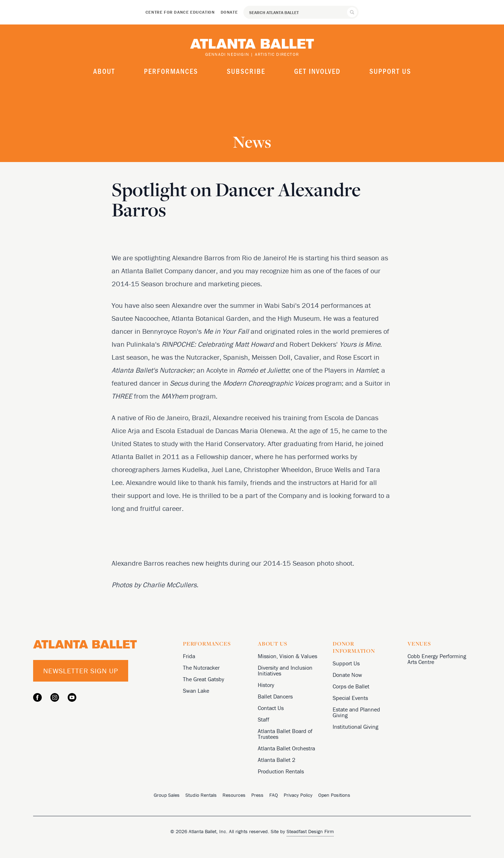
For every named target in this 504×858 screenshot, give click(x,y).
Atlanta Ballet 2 (276, 760)
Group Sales (167, 795)
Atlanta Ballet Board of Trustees (285, 734)
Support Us (390, 71)
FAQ (274, 795)
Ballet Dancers (275, 696)
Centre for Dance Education (180, 12)
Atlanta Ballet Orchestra (286, 748)
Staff (264, 719)
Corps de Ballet (351, 686)
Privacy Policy (298, 795)
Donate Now (347, 675)
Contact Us (271, 708)
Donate (229, 12)
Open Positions (334, 795)
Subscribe (246, 71)
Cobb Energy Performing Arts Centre (437, 659)
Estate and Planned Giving (356, 712)
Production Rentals (281, 771)
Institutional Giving (355, 727)
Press (257, 795)
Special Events (350, 698)
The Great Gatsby (204, 679)
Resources (234, 795)
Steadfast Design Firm (310, 831)
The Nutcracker (201, 668)
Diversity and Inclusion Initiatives (285, 670)
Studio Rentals (201, 795)
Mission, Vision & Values (287, 656)
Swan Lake (196, 691)
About (104, 71)
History (266, 685)
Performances (171, 71)
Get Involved (317, 71)
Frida (189, 656)
